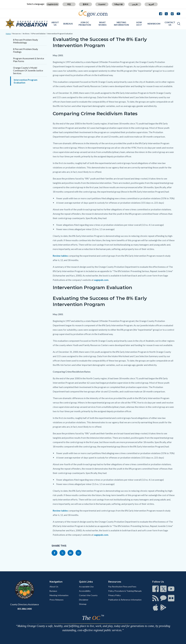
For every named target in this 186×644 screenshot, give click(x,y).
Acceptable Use (86, 587)
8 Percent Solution (39, 34)
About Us (55, 24)
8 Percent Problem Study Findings (26, 50)
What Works (102, 24)
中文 (69, 4)
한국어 (86, 4)
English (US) (53, 4)
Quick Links (86, 582)
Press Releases (57, 600)
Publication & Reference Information (125, 600)
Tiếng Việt (118, 4)
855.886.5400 (25, 609)
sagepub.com (101, 280)
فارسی (135, 4)
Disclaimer (84, 600)
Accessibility (85, 591)
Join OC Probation (85, 24)
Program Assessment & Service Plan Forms (29, 60)
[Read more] (93, 13)
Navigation (56, 582)
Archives (26, 34)
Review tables (60, 256)
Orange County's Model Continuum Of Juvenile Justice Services (28, 70)
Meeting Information (59, 595)
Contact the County (88, 595)
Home (8, 34)
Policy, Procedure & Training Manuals (125, 591)
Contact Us (170, 24)
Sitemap (83, 604)
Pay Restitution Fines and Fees (122, 587)
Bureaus (68, 24)
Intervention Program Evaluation (60, 34)
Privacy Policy (114, 595)
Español (102, 4)
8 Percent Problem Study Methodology (26, 41)
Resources (17, 34)
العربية (151, 4)
